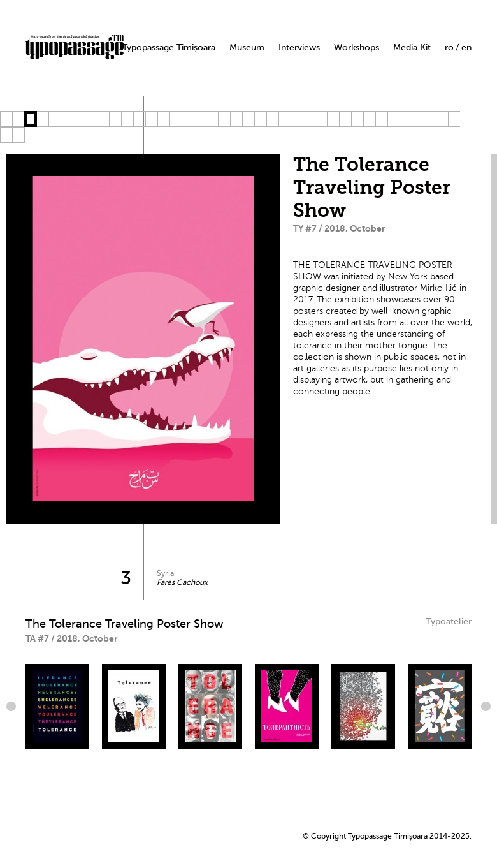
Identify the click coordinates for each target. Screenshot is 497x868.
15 (176, 119)
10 (115, 119)
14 (163, 119)
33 (393, 119)
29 (345, 119)
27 (321, 119)
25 (297, 119)
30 (357, 119)
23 (272, 119)
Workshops (357, 48)
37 (442, 119)
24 (285, 119)
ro (449, 48)
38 (454, 119)
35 (418, 119)
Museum (247, 48)
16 (188, 119)
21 (248, 119)
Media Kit (412, 48)
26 (309, 119)
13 (151, 119)
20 (236, 119)
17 (200, 119)
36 (430, 119)
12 (139, 119)
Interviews (299, 48)
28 (333, 119)
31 (369, 119)
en (466, 48)
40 (18, 135)
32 (381, 119)
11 (127, 119)
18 (212, 119)
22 (260, 119)
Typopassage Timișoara (169, 48)
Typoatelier (449, 622)
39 (6, 135)
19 (224, 119)
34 (406, 119)
